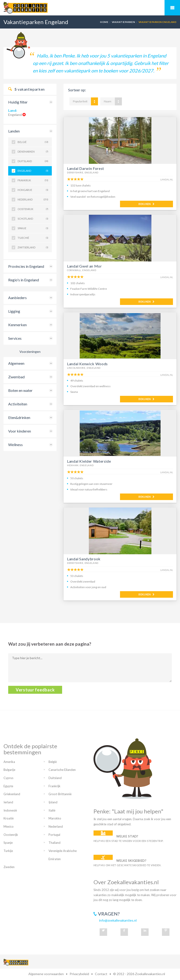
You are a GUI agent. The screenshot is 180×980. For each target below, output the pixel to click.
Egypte (8, 786)
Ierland (8, 802)
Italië (52, 810)
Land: (13, 110)
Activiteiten (18, 404)
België (33, 142)
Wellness (15, 445)
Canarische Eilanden (62, 770)
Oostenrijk (33, 209)
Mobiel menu (172, 8)
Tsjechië (33, 238)
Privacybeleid (79, 974)
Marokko (55, 818)
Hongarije (33, 190)
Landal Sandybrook (84, 559)
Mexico (9, 826)
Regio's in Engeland (24, 280)
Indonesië (10, 810)
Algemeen (16, 363)
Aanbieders (17, 298)
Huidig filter (18, 102)
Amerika (9, 762)
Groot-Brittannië (60, 794)
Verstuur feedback (35, 690)
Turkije (8, 851)
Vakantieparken (124, 22)
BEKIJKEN (146, 204)
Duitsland (33, 161)
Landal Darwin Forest (86, 168)
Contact (101, 974)
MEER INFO (91, 204)
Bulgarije (9, 770)
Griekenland (12, 794)
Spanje (33, 228)
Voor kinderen (20, 431)
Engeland (33, 171)
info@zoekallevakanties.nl (118, 920)
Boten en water (20, 390)
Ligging (14, 311)
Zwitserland (33, 247)
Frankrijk (33, 180)
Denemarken (33, 152)
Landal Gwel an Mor (84, 266)
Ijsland (53, 802)
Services (15, 338)
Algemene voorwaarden (46, 974)
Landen (14, 131)
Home (104, 22)
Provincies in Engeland (26, 266)
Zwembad (16, 377)
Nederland (33, 200)
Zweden (9, 867)
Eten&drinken (19, 417)
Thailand (54, 843)
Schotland (33, 219)
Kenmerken (17, 325)
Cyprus (8, 778)
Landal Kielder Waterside (89, 461)
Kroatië (9, 818)
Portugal (54, 835)
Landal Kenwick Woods (87, 364)
